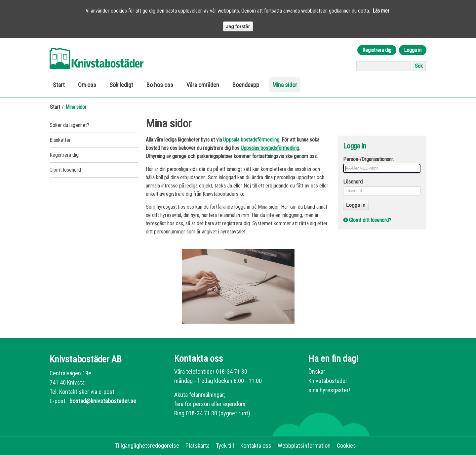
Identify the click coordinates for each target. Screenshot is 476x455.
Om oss (87, 85)
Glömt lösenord (65, 170)
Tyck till (225, 446)
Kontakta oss (256, 446)
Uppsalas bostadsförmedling (270, 148)
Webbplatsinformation (304, 446)
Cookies (346, 446)
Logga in (413, 50)
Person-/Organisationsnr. (368, 159)
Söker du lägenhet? (69, 125)
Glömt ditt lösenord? (370, 220)
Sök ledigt (121, 85)
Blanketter (60, 140)
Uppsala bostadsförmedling (251, 140)
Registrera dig (377, 50)
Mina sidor (285, 85)
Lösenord (353, 182)
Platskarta (198, 446)
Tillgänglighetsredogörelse (147, 446)
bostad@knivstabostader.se (102, 401)
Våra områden (203, 85)
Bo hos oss (160, 85)
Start (59, 85)
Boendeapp (246, 85)
